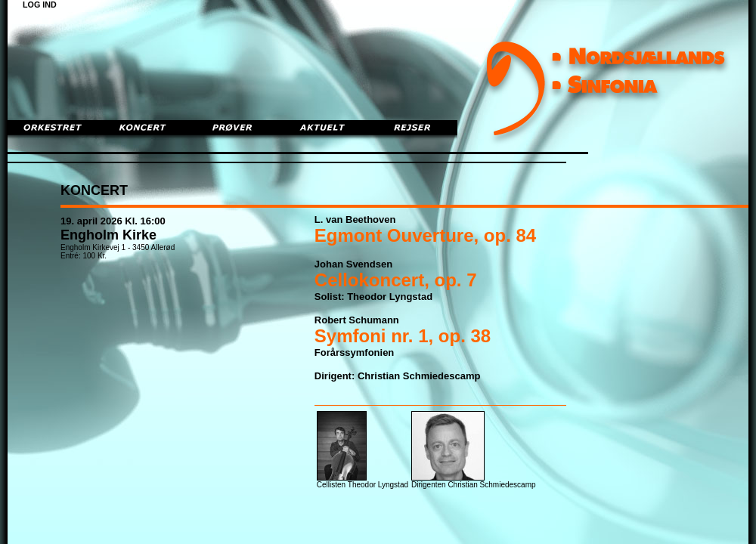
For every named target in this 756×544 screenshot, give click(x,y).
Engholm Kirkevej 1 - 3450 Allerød (118, 247)
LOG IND (40, 5)
